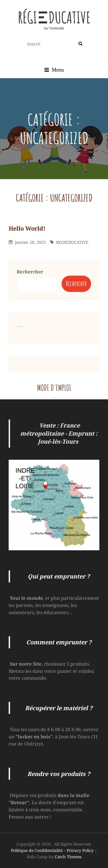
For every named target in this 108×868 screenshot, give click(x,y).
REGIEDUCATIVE (72, 242)
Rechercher (30, 272)
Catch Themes (68, 857)
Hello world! (27, 228)
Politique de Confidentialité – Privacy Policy (52, 850)
